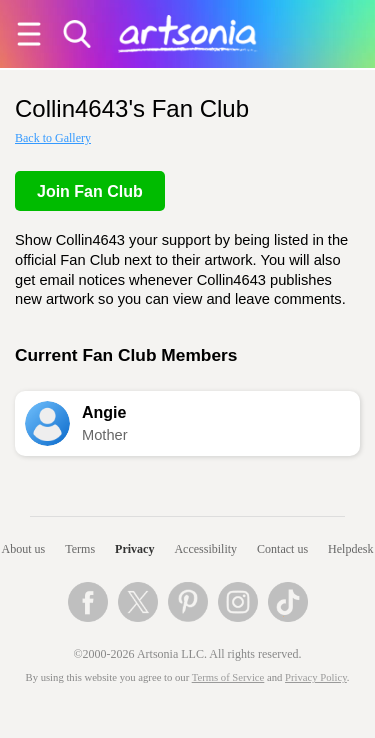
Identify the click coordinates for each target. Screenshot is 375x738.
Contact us (282, 549)
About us (24, 549)
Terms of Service (228, 677)
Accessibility (205, 549)
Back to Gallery (53, 138)
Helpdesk (350, 549)
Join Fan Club (90, 191)
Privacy (134, 549)
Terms (80, 549)
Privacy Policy (316, 677)
